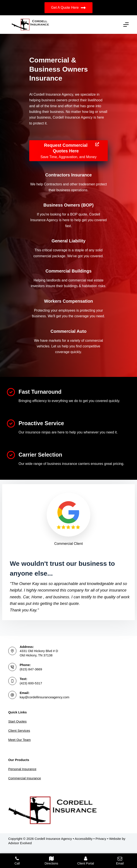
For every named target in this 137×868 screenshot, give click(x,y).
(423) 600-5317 (31, 683)
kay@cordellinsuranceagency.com (45, 697)
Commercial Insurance (25, 778)
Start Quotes (17, 721)
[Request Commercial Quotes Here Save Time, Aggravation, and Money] (68, 151)
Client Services (19, 731)
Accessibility (84, 839)
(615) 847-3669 (31, 669)
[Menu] (126, 25)
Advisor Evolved (20, 843)
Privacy (101, 839)
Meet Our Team (20, 740)
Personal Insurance (22, 769)
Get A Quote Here (68, 8)
